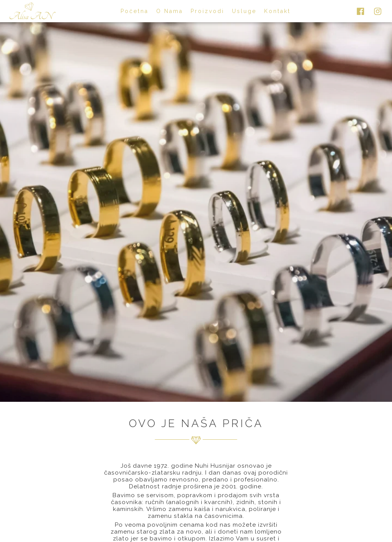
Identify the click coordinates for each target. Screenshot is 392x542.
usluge (244, 11)
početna (135, 11)
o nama (170, 11)
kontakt (277, 11)
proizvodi (207, 11)
